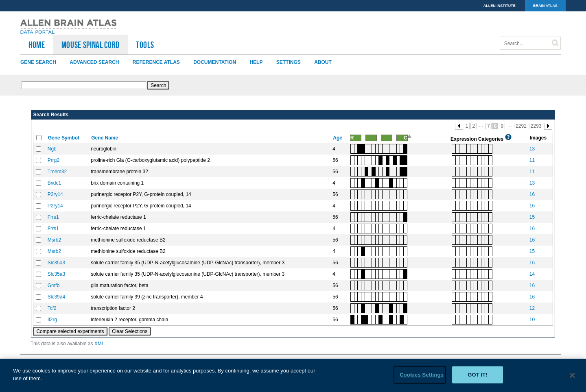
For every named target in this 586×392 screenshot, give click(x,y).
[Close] (573, 378)
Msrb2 (54, 240)
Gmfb (54, 285)
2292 (521, 126)
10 (532, 320)
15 (532, 217)
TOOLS (145, 45)
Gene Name (105, 138)
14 (532, 274)
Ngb (52, 149)
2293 (536, 126)
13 (532, 149)
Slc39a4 (56, 297)
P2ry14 (55, 194)
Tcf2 (52, 308)
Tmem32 (57, 172)
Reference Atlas (156, 62)
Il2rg (52, 320)
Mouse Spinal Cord (91, 45)
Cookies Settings (422, 378)
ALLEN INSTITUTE (500, 6)
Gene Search (38, 62)
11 (532, 160)
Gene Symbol (64, 138)
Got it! (478, 378)
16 (532, 194)
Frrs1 (53, 217)
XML (99, 344)
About (323, 62)
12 (532, 308)
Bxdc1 (54, 183)
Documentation (215, 62)
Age (338, 138)
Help (256, 62)
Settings (289, 62)
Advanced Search (94, 62)
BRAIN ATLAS (545, 6)
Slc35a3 (56, 263)
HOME (37, 45)
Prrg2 (54, 160)
